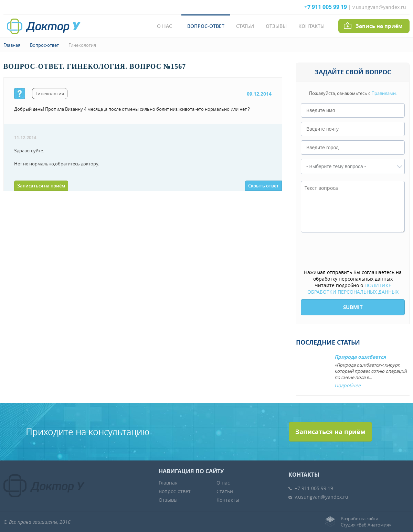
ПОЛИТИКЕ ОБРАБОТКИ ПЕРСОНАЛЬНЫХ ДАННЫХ (353, 289)
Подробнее (348, 385)
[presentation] (353, 251)
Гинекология (82, 45)
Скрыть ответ (263, 186)
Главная (12, 45)
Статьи (245, 26)
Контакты (311, 26)
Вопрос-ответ (206, 26)
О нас (165, 26)
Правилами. (384, 93)
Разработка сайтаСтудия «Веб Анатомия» (366, 522)
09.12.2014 (259, 94)
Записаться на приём (41, 186)
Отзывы (276, 26)
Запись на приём (379, 26)
